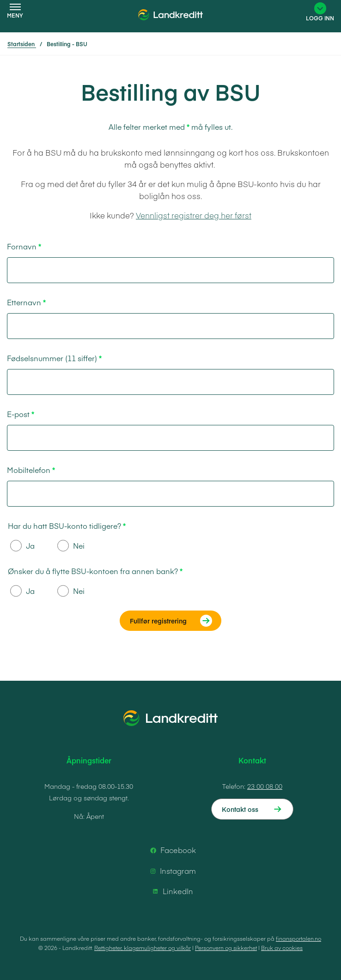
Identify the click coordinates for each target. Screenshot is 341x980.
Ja (22, 546)
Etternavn (24, 302)
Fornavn (22, 246)
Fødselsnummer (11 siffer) (52, 358)
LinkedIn (171, 891)
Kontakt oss (240, 809)
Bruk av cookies (282, 948)
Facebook (172, 850)
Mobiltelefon (29, 470)
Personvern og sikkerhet (226, 948)
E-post (18, 414)
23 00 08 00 (265, 786)
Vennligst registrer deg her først (194, 215)
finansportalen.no (298, 938)
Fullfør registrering (158, 621)
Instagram (171, 871)
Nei (71, 546)
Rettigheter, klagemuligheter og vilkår (143, 948)
